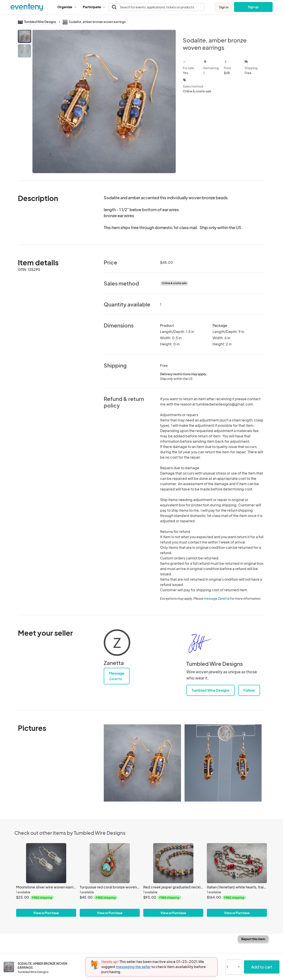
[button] (67, 7)
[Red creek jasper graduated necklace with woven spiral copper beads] (173, 863)
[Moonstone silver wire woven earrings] (46, 863)
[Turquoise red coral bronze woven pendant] (110, 863)
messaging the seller (133, 967)
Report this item (253, 939)
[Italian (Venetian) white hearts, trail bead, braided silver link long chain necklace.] (237, 863)
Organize (67, 7)
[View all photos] (104, 101)
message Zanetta (217, 598)
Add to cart (262, 967)
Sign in (224, 7)
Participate (94, 7)
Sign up (253, 7)
